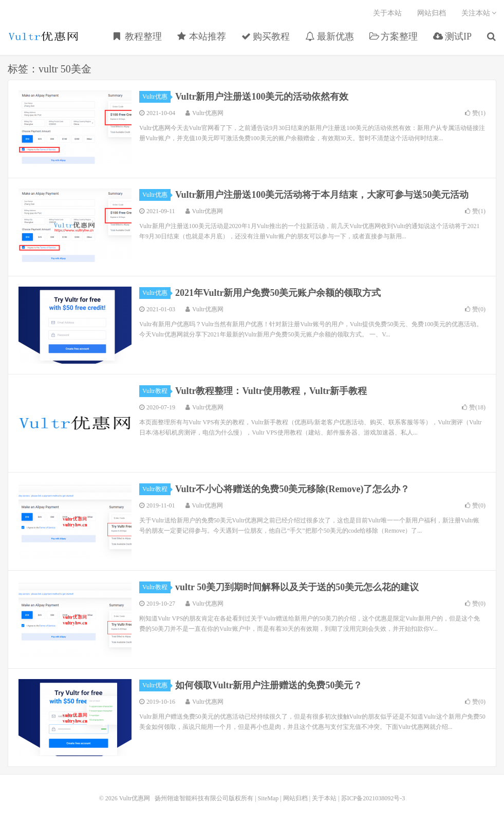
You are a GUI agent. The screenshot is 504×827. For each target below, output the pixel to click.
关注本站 (479, 13)
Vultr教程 (156, 391)
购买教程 (266, 36)
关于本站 (387, 13)
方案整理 (394, 36)
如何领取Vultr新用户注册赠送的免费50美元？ (269, 685)
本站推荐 (202, 36)
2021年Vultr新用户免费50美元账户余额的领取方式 (278, 293)
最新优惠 (330, 36)
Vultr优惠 (156, 97)
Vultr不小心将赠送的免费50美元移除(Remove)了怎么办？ (292, 489)
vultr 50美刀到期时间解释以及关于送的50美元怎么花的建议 (297, 587)
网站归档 (432, 13)
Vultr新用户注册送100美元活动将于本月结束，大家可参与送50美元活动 (322, 195)
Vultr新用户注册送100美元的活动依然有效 (262, 97)
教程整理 (138, 36)
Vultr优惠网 (44, 36)
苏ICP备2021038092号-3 (373, 798)
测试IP (452, 36)
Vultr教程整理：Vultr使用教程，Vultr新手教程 (271, 391)
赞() (475, 113)
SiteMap (268, 798)
